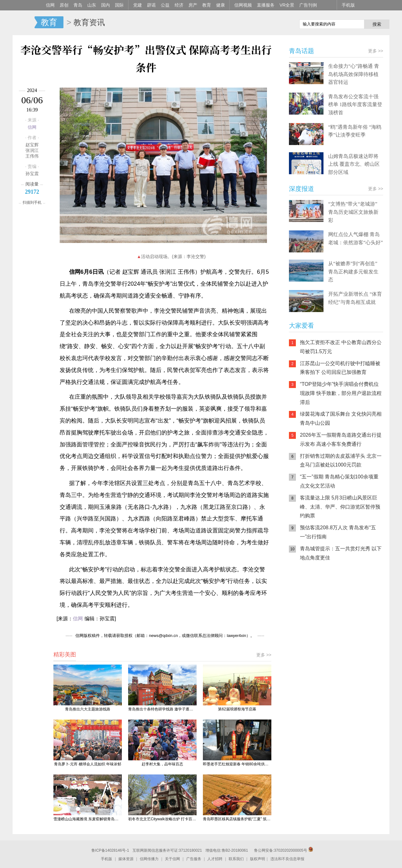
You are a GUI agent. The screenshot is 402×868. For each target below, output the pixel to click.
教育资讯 (89, 22)
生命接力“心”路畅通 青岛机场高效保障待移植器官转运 (354, 74)
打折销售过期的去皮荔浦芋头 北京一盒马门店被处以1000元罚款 (341, 461)
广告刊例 (308, 5)
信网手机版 (308, 606)
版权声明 (258, 859)
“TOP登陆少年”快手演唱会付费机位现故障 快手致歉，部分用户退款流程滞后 (341, 393)
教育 (207, 5)
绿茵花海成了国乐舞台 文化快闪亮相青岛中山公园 (341, 418)
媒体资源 (126, 859)
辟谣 (151, 5)
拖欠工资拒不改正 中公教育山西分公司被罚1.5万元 (341, 347)
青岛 (78, 5)
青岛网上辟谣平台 (308, 631)
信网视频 (243, 5)
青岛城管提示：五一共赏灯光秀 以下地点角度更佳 (341, 553)
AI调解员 (345, 631)
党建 (138, 5)
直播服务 (266, 5)
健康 (220, 5)
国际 (119, 5)
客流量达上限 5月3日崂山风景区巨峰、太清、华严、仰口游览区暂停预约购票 (340, 507)
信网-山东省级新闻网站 (24, 23)
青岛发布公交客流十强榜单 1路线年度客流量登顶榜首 (355, 105)
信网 (50, 5)
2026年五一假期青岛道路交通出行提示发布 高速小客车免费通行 (341, 439)
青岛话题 (301, 51)
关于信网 (172, 859)
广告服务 (194, 859)
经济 (179, 5)
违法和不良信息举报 (287, 859)
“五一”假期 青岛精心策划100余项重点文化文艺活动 (339, 481)
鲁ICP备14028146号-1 (110, 850)
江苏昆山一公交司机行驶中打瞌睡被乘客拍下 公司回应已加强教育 (340, 368)
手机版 (348, 5)
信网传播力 (149, 859)
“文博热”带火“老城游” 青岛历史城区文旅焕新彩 (353, 212)
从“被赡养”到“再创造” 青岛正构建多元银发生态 (353, 272)
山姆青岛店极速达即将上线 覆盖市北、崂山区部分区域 (354, 164)
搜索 (377, 24)
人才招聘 (215, 859)
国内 (106, 5)
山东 (92, 5)
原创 (64, 5)
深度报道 (301, 189)
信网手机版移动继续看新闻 (262, 23)
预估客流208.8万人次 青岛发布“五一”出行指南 (338, 532)
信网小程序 (345, 606)
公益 (165, 5)
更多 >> (264, 655)
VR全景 (287, 5)
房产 (193, 5)
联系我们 (236, 859)
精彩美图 (65, 655)
